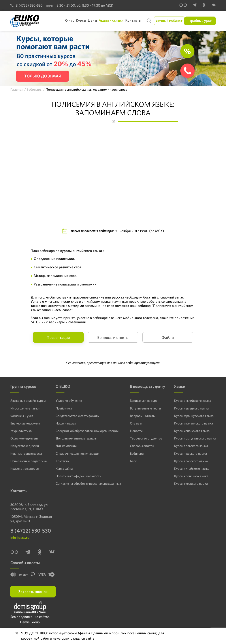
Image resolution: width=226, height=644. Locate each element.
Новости (136, 430)
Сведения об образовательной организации (86, 430)
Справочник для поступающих (77, 453)
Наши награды (66, 423)
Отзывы (136, 423)
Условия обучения (69, 400)
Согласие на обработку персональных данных (88, 483)
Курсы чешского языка (192, 453)
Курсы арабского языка (192, 460)
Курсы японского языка (192, 475)
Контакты (63, 460)
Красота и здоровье (24, 468)
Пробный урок (200, 21)
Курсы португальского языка (196, 438)
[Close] (17, 633)
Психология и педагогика (28, 460)
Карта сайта (65, 468)
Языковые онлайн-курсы (27, 400)
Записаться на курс (144, 400)
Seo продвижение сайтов (30, 617)
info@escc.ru (20, 538)
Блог (134, 460)
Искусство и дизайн (24, 445)
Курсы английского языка (194, 400)
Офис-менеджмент (24, 438)
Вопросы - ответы (142, 415)
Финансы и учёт (21, 415)
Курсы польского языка (192, 445)
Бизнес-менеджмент (25, 423)
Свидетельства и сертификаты (77, 415)
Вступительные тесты (145, 408)
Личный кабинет (169, 21)
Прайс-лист (64, 408)
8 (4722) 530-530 (26, 5)
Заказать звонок (33, 592)
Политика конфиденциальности (78, 475)
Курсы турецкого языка (192, 483)
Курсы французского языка (195, 415)
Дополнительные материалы (76, 438)
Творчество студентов (146, 438)
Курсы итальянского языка (195, 423)
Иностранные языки (24, 408)
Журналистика (21, 430)
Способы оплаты (142, 445)
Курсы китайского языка (193, 468)
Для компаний (66, 445)
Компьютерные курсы (25, 453)
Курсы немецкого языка (193, 408)
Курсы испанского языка (193, 430)
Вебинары (137, 453)
